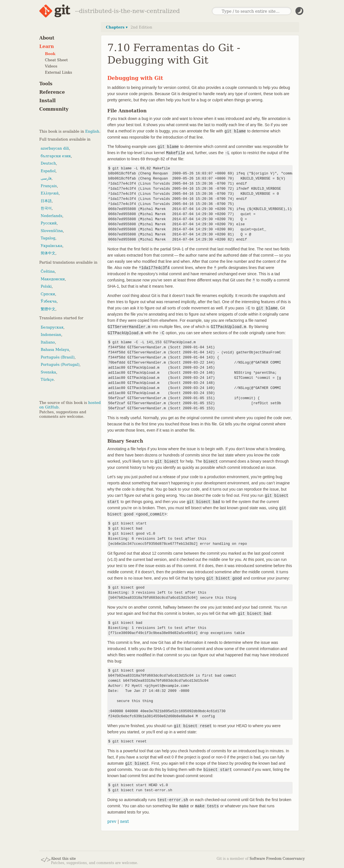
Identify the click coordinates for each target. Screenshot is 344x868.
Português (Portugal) (60, 365)
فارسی (46, 178)
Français (49, 186)
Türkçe (47, 380)
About (47, 38)
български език (56, 156)
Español (48, 171)
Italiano (48, 342)
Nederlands (52, 216)
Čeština (48, 271)
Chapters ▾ (117, 27)
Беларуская (52, 327)
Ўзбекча (49, 301)
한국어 (46, 208)
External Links (58, 72)
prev (112, 821)
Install (47, 101)
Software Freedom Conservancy (277, 859)
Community (54, 109)
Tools (46, 84)
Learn (47, 46)
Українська (52, 246)
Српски (48, 294)
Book (50, 54)
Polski (46, 286)
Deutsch (48, 163)
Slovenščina (52, 231)
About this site (63, 859)
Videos (51, 66)
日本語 (46, 201)
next (124, 821)
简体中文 (48, 253)
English (92, 131)
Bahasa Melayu (55, 350)
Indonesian (51, 335)
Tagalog (48, 238)
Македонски (53, 279)
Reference (52, 92)
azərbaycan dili (55, 148)
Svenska (48, 372)
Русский (49, 223)
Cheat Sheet (56, 60)
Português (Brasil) (58, 357)
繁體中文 (48, 309)
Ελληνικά (50, 193)
